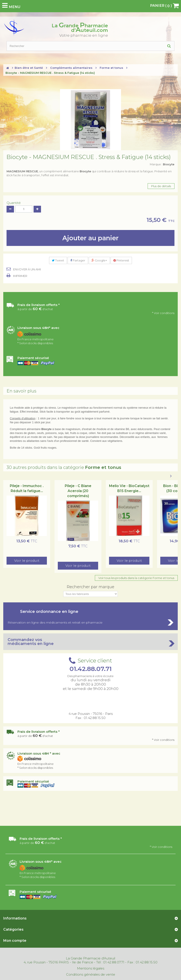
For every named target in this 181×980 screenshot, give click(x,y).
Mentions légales (91, 968)
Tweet (58, 260)
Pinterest (121, 260)
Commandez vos (90, 642)
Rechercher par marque (90, 587)
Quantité (14, 203)
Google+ (99, 260)
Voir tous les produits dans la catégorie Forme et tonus (136, 578)
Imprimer (20, 276)
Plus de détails (161, 186)
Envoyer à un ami (27, 269)
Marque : (162, 164)
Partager (78, 260)
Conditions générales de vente (91, 975)
